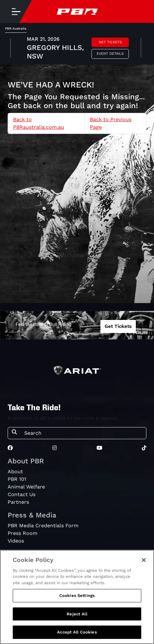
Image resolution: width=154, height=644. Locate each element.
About (15, 471)
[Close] (144, 560)
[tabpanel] (77, 49)
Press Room (22, 533)
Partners (18, 502)
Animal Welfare (26, 487)
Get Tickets (110, 42)
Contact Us (22, 494)
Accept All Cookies (77, 632)
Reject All (77, 614)
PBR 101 (17, 479)
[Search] (83, 433)
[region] (77, 597)
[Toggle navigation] (16, 11)
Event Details (110, 54)
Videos (16, 541)
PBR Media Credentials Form (43, 526)
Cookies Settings (77, 596)
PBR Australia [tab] (16, 28)
